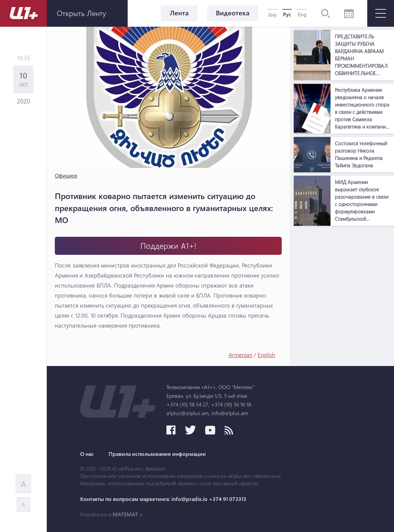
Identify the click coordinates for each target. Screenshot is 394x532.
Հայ (272, 14)
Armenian (240, 355)
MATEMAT (125, 514)
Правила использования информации (157, 454)
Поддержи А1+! (168, 246)
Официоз (66, 175)
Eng (302, 14)
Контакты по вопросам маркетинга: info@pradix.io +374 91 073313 (163, 499)
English (266, 355)
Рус (287, 14)
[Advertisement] (344, 271)
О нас (87, 454)
